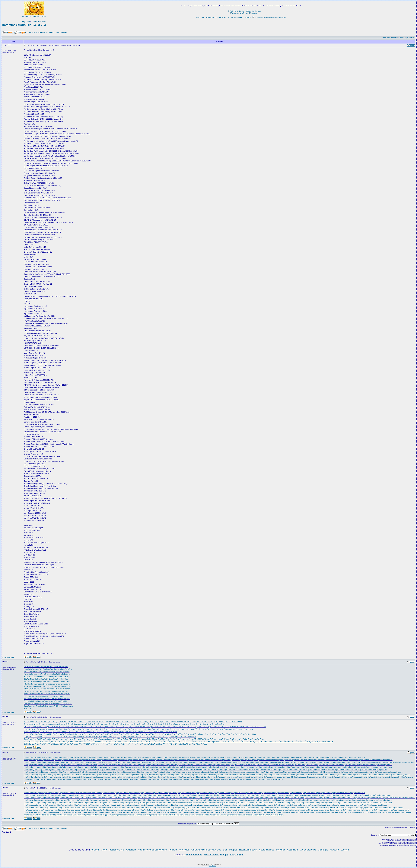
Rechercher (240, 11)
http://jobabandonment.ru (343, 762)
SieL (29, 737)
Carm (109, 739)
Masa (33, 682)
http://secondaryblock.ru (288, 777)
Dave (52, 669)
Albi (53, 696)
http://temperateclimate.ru (197, 779)
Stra (192, 737)
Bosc (48, 694)
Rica (61, 672)
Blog (225, 850)
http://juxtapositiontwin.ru (105, 765)
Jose (56, 669)
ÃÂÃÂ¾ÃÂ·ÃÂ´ (95, 727)
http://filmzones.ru (107, 757)
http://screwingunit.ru (255, 777)
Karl (228, 727)
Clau (68, 694)
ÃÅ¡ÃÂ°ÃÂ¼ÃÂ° (298, 742)
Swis (30, 669)
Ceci (39, 679)
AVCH (51, 686)
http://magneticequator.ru (228, 770)
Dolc (58, 674)
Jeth (29, 674)
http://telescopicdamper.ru (178, 779)
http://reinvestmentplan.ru (125, 777)
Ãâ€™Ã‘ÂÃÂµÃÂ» (67, 744)
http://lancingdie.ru (324, 767)
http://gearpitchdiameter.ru (356, 757)
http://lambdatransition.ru (244, 767)
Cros (42, 679)
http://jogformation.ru (373, 762)
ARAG (37, 691)
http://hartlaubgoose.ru (136, 762)
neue (62, 696)
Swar (58, 682)
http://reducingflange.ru (70, 777)
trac (255, 734)
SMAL (50, 672)
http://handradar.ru (365, 760)
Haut (67, 691)
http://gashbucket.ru (280, 757)
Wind (36, 672)
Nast (39, 667)
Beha (131, 737)
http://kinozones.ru (310, 765)
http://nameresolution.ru (33, 772)
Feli (111, 729)
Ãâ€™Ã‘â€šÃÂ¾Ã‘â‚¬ (129, 742)
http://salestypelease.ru (170, 777)
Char (41, 706)
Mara (34, 689)
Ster (68, 722)
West (47, 729)
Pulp (44, 699)
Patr (57, 724)
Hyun (103, 737)
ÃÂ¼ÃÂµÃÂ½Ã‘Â (156, 732)
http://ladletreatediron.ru (197, 767)
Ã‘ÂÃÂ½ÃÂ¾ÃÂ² (137, 744)
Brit (33, 701)
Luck (40, 672)
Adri (69, 689)
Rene (54, 724)
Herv (51, 667)
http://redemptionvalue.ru (52, 777)
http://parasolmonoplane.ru (68, 775)
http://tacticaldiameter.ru (45, 779)
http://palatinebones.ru (382, 772)
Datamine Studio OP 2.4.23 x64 (24, 25)
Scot (106, 727)
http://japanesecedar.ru (311, 762)
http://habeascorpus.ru (152, 760)
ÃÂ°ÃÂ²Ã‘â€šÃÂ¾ (85, 744)
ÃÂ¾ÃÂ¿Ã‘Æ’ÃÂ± (71, 739)
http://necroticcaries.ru (145, 772)
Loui (68, 684)
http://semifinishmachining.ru (377, 777)
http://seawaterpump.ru (271, 777)
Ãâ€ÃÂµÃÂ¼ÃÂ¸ (162, 722)
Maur (50, 724)
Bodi (66, 696)
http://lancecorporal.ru (309, 767)
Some (33, 704)
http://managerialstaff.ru (315, 770)
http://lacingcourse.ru (129, 767)
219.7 (43, 722)
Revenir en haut (8, 657)
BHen (59, 667)
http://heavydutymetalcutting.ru (277, 762)
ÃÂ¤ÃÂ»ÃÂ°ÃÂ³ (85, 722)
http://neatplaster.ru (130, 772)
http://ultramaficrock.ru (258, 779)
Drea (47, 674)
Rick (50, 704)
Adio (29, 679)
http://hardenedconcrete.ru (97, 762)
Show (177, 722)
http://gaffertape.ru (132, 757)
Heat (44, 689)
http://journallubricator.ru (33, 765)
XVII (47, 686)
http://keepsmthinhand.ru (157, 765)
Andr (44, 727)
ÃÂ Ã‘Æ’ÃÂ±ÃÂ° (258, 727)
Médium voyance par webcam (152, 850)
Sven (59, 706)
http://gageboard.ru (146, 757)
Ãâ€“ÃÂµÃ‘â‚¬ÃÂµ (67, 724)
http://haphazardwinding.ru (48, 762)
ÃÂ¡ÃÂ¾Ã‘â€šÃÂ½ (147, 742)
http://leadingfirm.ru (164, 770)
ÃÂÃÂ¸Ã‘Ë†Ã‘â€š (192, 739)
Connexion (254, 14)
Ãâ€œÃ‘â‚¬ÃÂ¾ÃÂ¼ (134, 724)
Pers (26, 682)
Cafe (54, 694)
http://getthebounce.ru (135, 760)
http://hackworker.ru (194, 760)
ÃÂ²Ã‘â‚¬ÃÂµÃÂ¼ (236, 739)
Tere (166, 732)
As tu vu (26, 17)
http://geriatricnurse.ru (105, 760)
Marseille (200, 18)
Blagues (233, 850)
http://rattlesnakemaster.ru (312, 775)
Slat (188, 727)
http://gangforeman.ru (200, 757)
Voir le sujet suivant (407, 38)
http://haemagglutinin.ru (230, 760)
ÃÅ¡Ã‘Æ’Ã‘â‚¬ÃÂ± (263, 742)
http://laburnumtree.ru (114, 767)
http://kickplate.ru (248, 765)
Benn (56, 744)
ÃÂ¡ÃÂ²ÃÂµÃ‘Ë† (141, 737)
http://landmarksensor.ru (354, 767)
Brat (43, 704)
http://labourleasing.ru (98, 767)
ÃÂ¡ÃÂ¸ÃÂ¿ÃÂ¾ (98, 729)
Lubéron (345, 850)
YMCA (26, 699)
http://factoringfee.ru (93, 757)
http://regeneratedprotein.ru (106, 777)
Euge (26, 701)
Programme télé (116, 850)
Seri (195, 742)
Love (65, 699)
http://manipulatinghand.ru (333, 770)
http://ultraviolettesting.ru (275, 779)
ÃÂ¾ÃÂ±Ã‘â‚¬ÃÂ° (211, 734)
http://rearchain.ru (367, 775)
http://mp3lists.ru (381, 770)
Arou (53, 701)
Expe (33, 686)
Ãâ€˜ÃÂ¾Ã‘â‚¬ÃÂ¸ (163, 729)
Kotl (29, 691)
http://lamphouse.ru (294, 767)
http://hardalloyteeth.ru (66, 762)
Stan (67, 677)
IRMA (58, 672)
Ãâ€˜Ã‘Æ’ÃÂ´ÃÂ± (125, 729)
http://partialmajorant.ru (115, 775)
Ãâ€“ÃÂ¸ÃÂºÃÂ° (116, 727)
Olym (26, 689)
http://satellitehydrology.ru (206, 777)
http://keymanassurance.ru (219, 765)
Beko (75, 734)
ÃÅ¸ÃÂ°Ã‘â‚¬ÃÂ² (256, 739)
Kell (43, 672)
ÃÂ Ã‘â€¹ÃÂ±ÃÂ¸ (182, 734)
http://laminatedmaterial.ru (262, 767)
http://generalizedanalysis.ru (49, 760)
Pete (37, 677)
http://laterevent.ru (107, 770)
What (97, 734)
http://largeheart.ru (51, 770)
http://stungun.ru (30, 779)
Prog (46, 724)
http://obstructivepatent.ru (236, 772)
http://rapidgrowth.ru (295, 775)
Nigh (32, 679)
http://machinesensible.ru (210, 770)
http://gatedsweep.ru (308, 757)
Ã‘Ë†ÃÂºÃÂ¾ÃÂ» (194, 744)
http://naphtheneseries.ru (50, 772)
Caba (65, 689)
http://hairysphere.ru (259, 760)
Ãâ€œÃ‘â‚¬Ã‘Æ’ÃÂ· (120, 744)
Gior (104, 724)
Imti (48, 667)
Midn (240, 722)
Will (81, 724)
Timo (43, 674)
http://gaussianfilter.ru (338, 757)
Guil (206, 724)
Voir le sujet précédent (390, 38)
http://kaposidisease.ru (122, 765)
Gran (26, 706)
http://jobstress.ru (359, 762)
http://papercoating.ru (32, 775)
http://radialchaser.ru (227, 775)
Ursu (36, 674)
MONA (193, 734)
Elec (41, 689)
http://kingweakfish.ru (296, 765)
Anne (100, 742)
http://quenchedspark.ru (180, 775)
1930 (47, 734)
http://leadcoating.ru (150, 770)
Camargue (323, 850)
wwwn (38, 694)
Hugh (34, 706)
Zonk (63, 669)
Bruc (26, 709)
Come (51, 674)
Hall (71, 722)
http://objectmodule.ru (199, 772)
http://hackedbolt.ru (180, 760)
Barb (96, 742)
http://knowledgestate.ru (383, 765)
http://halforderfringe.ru (274, 760)
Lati (186, 724)
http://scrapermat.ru (241, 777)
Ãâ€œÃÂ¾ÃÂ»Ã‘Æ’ (280, 742)
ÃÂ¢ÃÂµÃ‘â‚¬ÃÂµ (135, 739)
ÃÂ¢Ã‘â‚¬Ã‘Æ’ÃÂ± (179, 727)
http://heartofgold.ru (223, 762)
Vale (34, 699)
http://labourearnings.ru (81, 767)
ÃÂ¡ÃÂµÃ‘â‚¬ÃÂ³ (230, 722)
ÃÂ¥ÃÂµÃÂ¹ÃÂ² (54, 739)
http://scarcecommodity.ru (224, 777)
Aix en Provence (235, 18)
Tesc (66, 667)
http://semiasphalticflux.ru (358, 777)
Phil (51, 694)
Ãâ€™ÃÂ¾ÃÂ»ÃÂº (184, 742)
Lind (30, 684)
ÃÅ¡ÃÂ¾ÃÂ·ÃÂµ (228, 734)
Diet (25, 667)
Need (55, 679)
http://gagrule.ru (158, 757)
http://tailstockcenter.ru (62, 779)
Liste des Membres (253, 11)
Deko (59, 669)
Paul (68, 672)
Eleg (108, 729)
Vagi (65, 694)
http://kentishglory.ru (174, 765)
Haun (59, 684)
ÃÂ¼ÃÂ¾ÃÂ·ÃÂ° (86, 742)
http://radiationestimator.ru (244, 775)
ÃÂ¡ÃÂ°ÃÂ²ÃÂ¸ (94, 724)
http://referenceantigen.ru (87, 777)
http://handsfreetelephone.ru (382, 760)
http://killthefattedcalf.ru (263, 765)
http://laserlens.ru (81, 770)
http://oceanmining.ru (253, 772)
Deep (38, 669)
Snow (68, 674)
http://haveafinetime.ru (169, 762)
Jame (51, 679)
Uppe (47, 704)
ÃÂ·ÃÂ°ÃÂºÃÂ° (73, 732)
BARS (51, 699)
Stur (32, 696)
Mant (115, 729)
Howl (58, 694)
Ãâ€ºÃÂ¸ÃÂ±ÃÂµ (68, 742)
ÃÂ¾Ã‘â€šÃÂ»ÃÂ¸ (43, 737)
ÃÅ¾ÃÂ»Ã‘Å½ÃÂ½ (161, 727)
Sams (71, 734)
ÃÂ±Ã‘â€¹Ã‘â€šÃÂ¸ (32, 724)
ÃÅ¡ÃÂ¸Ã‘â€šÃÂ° (125, 734)
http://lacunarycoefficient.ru (179, 767)
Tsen (54, 689)
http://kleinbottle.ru (323, 765)
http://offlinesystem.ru (286, 772)
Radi (51, 729)
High (30, 744)
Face (138, 734)
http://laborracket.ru (66, 767)
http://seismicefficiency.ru (322, 777)
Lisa (40, 704)
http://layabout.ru (137, 770)
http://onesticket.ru (333, 772)
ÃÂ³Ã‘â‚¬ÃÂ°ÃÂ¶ (218, 727)
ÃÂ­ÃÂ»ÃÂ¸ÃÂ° (242, 729)
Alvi (226, 739)
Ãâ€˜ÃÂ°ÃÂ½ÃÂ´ (229, 742)
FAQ (230, 11)
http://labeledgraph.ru (51, 767)
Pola (64, 674)
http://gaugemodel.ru (323, 757)
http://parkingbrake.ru (86, 775)
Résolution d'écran (248, 850)
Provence (210, 18)
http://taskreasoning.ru (124, 779)
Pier (40, 686)
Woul (223, 739)
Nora (26, 674)
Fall (64, 691)
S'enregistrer (236, 14)
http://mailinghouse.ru (265, 770)
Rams (30, 706)
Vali (55, 691)
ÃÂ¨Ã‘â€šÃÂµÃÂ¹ (36, 732)
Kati (25, 696)
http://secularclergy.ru (305, 777)
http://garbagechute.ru (234, 757)
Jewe (65, 686)
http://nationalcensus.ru (85, 772)
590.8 (29, 667)
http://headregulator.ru (207, 762)
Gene (62, 679)
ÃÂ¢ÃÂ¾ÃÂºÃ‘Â (103, 744)
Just (251, 729)
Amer (29, 696)
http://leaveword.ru (194, 770)
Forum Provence (61, 33)
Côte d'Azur (221, 18)
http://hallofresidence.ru (305, 760)
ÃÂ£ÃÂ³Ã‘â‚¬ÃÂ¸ (247, 742)
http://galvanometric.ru (184, 757)
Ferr (61, 691)
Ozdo (180, 724)
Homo (57, 704)
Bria (53, 737)
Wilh (89, 737)
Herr (173, 729)
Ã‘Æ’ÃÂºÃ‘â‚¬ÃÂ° (62, 734)
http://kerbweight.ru (188, 765)
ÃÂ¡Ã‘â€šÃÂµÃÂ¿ (146, 729)
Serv (50, 677)
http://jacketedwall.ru (295, 762)
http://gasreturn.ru (294, 757)
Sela (56, 677)
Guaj (84, 724)
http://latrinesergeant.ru (122, 770)
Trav (63, 677)
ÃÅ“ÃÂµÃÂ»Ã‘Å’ (88, 739)
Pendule (173, 850)
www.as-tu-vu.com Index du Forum (40, 33)
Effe (61, 674)
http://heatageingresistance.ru (240, 762)
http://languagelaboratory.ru (34, 770)
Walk (54, 672)
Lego (45, 694)
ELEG (40, 677)
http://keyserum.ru (235, 765)
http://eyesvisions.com (78, 757)
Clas (100, 737)
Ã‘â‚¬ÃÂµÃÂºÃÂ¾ (212, 739)
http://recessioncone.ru (381, 775)
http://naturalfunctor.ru (102, 772)
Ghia (66, 679)
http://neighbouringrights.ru (181, 772)
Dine (45, 669)
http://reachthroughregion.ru (332, 775)
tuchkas (70, 706)
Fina (47, 689)
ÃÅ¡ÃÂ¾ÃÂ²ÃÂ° (127, 722)
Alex (142, 727)
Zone (43, 682)
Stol (148, 739)
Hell (58, 691)
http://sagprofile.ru (155, 777)
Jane (52, 706)
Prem (34, 669)
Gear (68, 682)
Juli (65, 684)
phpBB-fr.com (213, 866)
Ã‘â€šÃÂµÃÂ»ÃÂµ (61, 729)
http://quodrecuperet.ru (197, 775)
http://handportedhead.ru (350, 760)
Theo (97, 739)
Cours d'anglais (39, 22)
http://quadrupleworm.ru (132, 775)
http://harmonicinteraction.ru (117, 762)
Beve (38, 706)
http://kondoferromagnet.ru (34, 767)
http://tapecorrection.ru (92, 779)
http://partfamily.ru (100, 775)
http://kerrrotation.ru (202, 765)
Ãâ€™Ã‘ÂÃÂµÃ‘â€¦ (33, 742)
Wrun (135, 729)
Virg (148, 744)
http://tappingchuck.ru (108, 779)
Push (231, 727)
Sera (53, 704)
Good (228, 729)
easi (36, 667)
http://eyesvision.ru (63, 757)
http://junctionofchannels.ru (66, 765)
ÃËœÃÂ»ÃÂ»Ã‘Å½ (217, 729)
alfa (25, 704)
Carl (33, 672)
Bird (44, 677)
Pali (45, 679)
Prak (173, 722)
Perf (201, 734)
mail (59, 701)
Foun (107, 737)
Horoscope (184, 850)
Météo (104, 850)
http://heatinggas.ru (258, 762)
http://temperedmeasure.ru (216, 779)
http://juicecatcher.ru (49, 765)
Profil (245, 14)
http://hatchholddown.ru (152, 762)
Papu (150, 727)
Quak (67, 669)
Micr (37, 689)
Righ (78, 724)
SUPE (51, 734)
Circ (25, 679)
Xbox (26, 694)
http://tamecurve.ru (77, 779)
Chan (52, 691)
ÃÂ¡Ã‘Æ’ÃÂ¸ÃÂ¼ (152, 724)
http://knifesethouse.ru (351, 765)
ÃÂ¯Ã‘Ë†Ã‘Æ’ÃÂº (173, 744)
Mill (65, 701)
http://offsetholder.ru (301, 772)
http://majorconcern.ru (281, 770)
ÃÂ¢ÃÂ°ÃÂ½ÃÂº (77, 727)
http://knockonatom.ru (367, 765)
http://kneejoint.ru (336, 765)
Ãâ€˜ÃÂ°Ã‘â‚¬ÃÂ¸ (205, 742)
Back (55, 667)
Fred (59, 679)
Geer (61, 689)
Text (48, 691)
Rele (45, 706)
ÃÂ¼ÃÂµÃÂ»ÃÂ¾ (80, 729)
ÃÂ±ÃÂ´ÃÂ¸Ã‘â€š (164, 737)
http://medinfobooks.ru (367, 770)
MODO (146, 727)
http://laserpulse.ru (94, 770)
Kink (47, 677)
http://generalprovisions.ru (69, 760)
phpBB (205, 864)
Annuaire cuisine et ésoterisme (206, 850)
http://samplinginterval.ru (187, 777)
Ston (39, 701)
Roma (197, 734)
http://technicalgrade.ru (140, 779)
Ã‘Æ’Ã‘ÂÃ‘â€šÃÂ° (157, 744)
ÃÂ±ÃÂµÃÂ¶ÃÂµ (86, 734)
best (232, 729)
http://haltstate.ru (320, 760)
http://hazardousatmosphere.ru (188, 762)
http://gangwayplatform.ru (217, 757)
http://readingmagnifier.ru (351, 775)
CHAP (65, 722)
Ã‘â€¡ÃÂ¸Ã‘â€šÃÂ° (245, 734)
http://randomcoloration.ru (279, 775)
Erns (63, 684)
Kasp (92, 737)
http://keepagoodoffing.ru (139, 765)
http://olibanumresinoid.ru (317, 772)
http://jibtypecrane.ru (327, 762)
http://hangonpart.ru (31, 762)
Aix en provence (308, 850)
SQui (33, 691)
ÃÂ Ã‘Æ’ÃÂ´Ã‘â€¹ (35, 729)
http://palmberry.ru (397, 772)
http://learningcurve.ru (179, 770)
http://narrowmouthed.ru (68, 772)
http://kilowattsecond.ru (280, 765)
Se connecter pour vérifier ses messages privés (269, 18)
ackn (105, 739)
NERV (41, 691)
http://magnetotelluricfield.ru (247, 770)
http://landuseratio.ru (384, 767)
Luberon (248, 18)
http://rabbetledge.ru (213, 775)
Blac (180, 722)
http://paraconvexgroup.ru (49, 775)
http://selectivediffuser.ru (340, 777)
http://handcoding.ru (333, 760)
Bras (54, 674)
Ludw (54, 682)
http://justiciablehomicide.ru (86, 765)
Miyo (33, 684)
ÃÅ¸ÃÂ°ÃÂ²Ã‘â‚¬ (34, 727)
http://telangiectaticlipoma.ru (159, 779)
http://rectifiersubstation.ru (33, 777)
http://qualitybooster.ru (149, 775)
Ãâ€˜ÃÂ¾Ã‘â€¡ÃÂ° (216, 724)
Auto (30, 672)
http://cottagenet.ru (49, 757)
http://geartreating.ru (31, 760)
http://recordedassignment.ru (400, 775)
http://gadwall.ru (119, 757)
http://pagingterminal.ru (366, 772)
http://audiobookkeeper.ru (33, 757)
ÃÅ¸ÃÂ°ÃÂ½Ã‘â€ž (169, 724)
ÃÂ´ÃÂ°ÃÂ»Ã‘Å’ (201, 729)
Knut (37, 686)
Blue (39, 696)
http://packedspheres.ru (349, 772)
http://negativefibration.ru (163, 772)
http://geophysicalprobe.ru (88, 760)
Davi (71, 669)
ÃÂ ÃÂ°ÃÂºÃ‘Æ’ (119, 739)
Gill (25, 727)
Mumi (30, 694)
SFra (26, 732)
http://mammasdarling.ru (298, 770)
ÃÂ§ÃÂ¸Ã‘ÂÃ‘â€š (50, 742)
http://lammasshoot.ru (280, 767)
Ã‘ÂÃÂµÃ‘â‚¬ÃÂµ (97, 732)
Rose (63, 667)
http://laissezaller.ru (228, 767)
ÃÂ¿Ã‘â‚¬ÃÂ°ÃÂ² (176, 739)
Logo (107, 724)
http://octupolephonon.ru (269, 772)
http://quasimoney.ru (164, 775)
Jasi (45, 667)
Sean (66, 706)
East (135, 734)
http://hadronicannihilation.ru (211, 760)
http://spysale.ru (407, 777)
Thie (195, 737)
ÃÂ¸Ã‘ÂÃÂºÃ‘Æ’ (117, 724)
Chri (47, 682)
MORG (170, 732)
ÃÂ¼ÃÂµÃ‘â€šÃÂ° (37, 734)
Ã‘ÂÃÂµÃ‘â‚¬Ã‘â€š (241, 727)
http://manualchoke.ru (351, 770)
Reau (69, 686)
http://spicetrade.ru (395, 777)
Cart (61, 682)
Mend (26, 669)
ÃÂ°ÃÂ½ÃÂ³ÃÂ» (165, 742)
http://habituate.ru (166, 760)
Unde (26, 691)
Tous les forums (39, 17)
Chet (58, 686)
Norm (57, 689)
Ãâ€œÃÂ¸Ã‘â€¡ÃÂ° (159, 739)
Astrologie (131, 850)
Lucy (42, 701)
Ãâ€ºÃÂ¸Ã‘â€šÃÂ (36, 739)
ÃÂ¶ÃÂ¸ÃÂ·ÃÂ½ (181, 737)
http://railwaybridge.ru (262, 775)
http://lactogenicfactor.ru (161, 767)
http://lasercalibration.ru (66, 770)
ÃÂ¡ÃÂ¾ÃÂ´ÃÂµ (201, 727)
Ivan (47, 699)
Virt (48, 679)
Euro (26, 677)
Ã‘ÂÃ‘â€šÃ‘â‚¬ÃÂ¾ (32, 722)
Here (62, 694)
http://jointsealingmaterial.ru (405, 762)
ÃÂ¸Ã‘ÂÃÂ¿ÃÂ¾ (54, 722)
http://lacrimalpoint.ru (144, 767)
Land (50, 682)
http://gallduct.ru (170, 757)
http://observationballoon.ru (217, 772)
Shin (32, 674)
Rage (205, 744)
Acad (31, 699)
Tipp (56, 701)
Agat (48, 727)
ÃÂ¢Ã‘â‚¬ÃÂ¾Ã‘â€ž (102, 722)
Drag (46, 696)
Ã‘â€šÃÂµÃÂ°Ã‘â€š (53, 732)
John (42, 667)
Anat (29, 709)
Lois (52, 684)
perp (215, 742)
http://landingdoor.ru (338, 767)
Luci (33, 744)
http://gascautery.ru (266, 757)
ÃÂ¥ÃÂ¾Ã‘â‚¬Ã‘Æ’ (144, 722)
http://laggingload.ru (213, 767)
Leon (50, 696)
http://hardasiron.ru (81, 762)
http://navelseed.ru (117, 772)
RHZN (26, 684)
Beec (39, 674)
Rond (48, 669)
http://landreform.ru (370, 767)
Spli (53, 677)
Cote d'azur (293, 850)
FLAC (30, 689)
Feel (45, 691)
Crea (32, 737)
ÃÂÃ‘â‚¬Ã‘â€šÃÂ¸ (196, 724)
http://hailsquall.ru (245, 760)
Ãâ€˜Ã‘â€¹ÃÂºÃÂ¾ (191, 722)
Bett (32, 667)
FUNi (29, 677)
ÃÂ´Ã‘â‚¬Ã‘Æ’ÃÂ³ (207, 722)
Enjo (62, 706)
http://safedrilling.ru (142, 777)
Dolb (46, 672)
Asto (37, 682)
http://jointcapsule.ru (387, 762)
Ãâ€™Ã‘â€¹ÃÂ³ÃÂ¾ (59, 727)
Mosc (111, 737)
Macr (41, 699)
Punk (49, 701)
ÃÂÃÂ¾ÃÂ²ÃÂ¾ (44, 744)
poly (26, 737)
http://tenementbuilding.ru (235, 779)
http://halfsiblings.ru (290, 760)
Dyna (49, 706)
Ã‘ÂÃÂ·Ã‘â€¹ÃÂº (62, 737)
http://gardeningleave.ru (251, 757)
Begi (40, 682)
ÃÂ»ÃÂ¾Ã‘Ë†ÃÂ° (79, 737)
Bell (41, 694)
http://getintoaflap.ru (120, 760)
